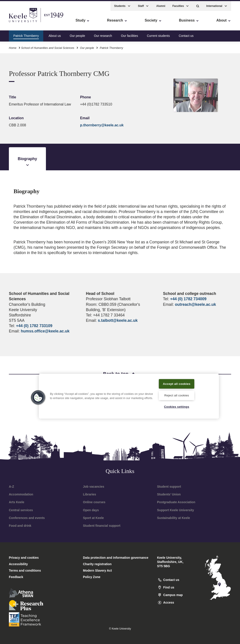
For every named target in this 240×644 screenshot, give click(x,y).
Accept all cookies (177, 381)
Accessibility (16, 22)
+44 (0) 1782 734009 (188, 299)
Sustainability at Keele (174, 518)
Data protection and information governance (116, 558)
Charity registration (97, 564)
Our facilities (129, 34)
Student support (169, 487)
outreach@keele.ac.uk (195, 304)
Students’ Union (169, 494)
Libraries (90, 494)
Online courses (94, 502)
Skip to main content (24, 22)
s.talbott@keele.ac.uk (118, 320)
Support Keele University (176, 510)
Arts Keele (17, 502)
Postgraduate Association (176, 502)
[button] (198, 5)
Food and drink (20, 526)
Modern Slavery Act (97, 570)
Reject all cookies (177, 395)
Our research (103, 34)
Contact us (186, 34)
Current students (158, 34)
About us (55, 34)
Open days (91, 510)
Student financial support (102, 526)
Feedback (16, 577)
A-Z (11, 487)
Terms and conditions (25, 570)
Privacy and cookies (24, 558)
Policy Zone (92, 577)
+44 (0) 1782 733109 (34, 326)
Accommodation (21, 494)
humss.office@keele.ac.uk (45, 331)
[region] (129, 393)
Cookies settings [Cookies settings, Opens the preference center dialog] (177, 407)
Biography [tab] (27, 162)
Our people (77, 34)
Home (13, 46)
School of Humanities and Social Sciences (48, 46)
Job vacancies (94, 487)
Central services (21, 510)
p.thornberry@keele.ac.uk (102, 125)
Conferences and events (27, 518)
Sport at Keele (93, 518)
